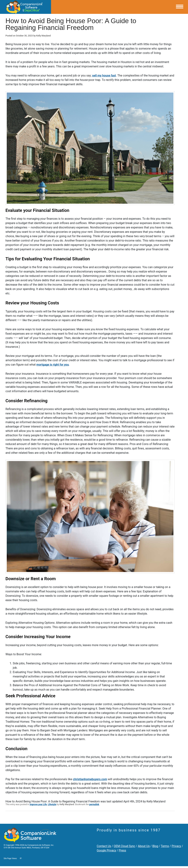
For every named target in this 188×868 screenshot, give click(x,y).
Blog (155, 846)
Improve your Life (38, 804)
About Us (144, 846)
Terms (165, 846)
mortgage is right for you (53, 365)
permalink (94, 804)
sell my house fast (104, 76)
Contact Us (104, 846)
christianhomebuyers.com (90, 779)
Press (122, 850)
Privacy (176, 846)
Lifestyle (52, 804)
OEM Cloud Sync (125, 846)
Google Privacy (106, 850)
